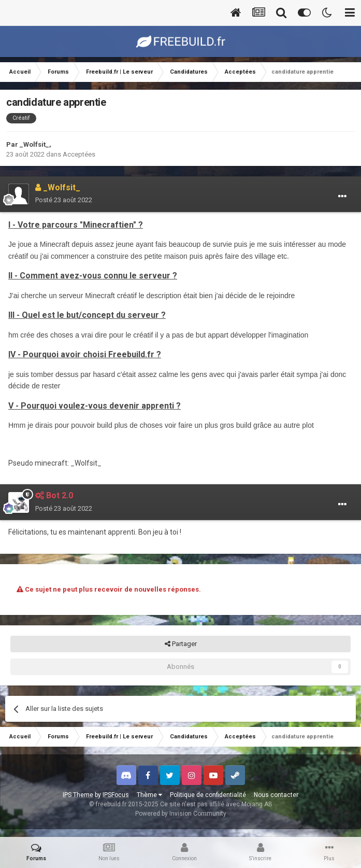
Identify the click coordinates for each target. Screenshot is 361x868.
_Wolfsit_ (34, 144)
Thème (149, 795)
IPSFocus (116, 795)
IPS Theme (78, 795)
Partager (181, 644)
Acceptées (79, 154)
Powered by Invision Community (181, 814)
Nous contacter (276, 795)
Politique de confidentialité (208, 795)
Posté (64, 200)
